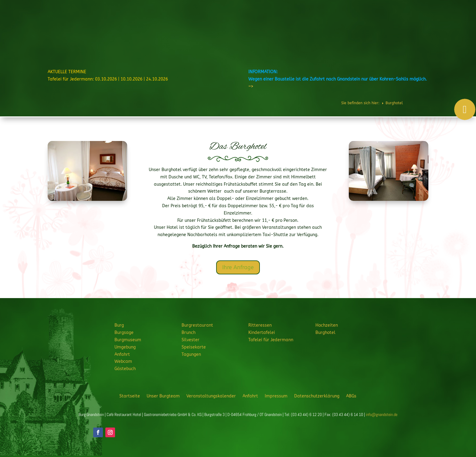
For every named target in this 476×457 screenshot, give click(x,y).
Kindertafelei (262, 333)
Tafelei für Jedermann (271, 340)
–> (251, 86)
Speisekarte (194, 347)
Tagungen (191, 354)
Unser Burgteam (163, 396)
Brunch (189, 333)
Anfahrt (122, 354)
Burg (229, 22)
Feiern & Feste (331, 22)
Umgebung (125, 347)
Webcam (123, 361)
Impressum (276, 396)
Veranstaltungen (424, 22)
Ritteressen (296, 22)
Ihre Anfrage (238, 267)
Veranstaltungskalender (211, 396)
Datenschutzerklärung (317, 396)
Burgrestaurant (259, 22)
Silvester (190, 340)
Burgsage (124, 333)
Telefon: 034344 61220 (444, 6)
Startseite (130, 396)
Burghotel (393, 22)
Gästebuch (125, 369)
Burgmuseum (128, 340)
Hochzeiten (367, 22)
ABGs (351, 396)
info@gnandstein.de (382, 414)
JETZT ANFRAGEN (424, 43)
